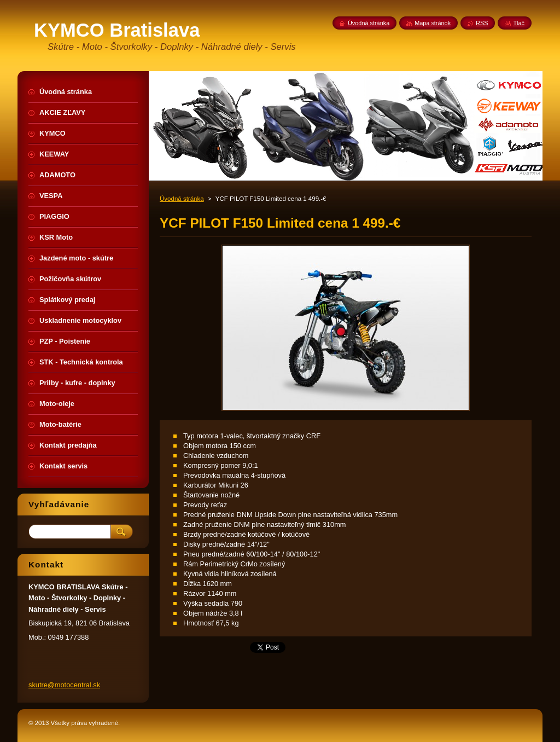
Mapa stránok (433, 23)
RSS (482, 23)
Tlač (519, 23)
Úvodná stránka (182, 199)
